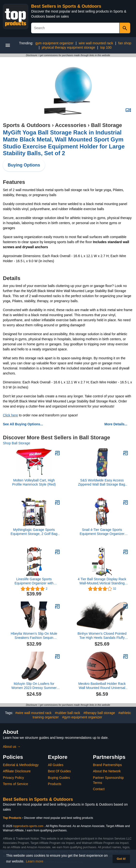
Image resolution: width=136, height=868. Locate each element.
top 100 (106, 47)
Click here (10, 415)
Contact (99, 789)
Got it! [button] (121, 859)
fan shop (125, 43)
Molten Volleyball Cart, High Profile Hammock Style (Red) (34, 482)
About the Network (107, 771)
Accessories (71, 125)
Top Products (13, 818)
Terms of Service (15, 784)
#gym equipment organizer (82, 717)
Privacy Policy (13, 778)
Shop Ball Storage (17, 443)
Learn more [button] (35, 861)
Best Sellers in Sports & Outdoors (66, 6)
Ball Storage (107, 125)
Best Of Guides (59, 771)
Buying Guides (59, 778)
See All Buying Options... (23, 424)
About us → (12, 747)
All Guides (56, 765)
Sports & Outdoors (27, 125)
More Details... (116, 424)
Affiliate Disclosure (17, 771)
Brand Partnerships (107, 765)
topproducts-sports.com (28, 826)
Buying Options (24, 165)
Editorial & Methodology (21, 765)
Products (54, 784)
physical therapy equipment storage (68, 47)
